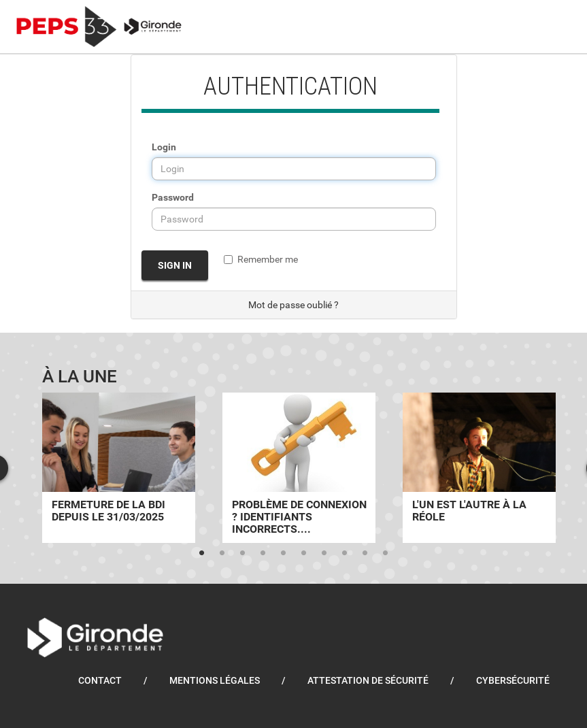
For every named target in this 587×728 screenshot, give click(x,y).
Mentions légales (215, 680)
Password (173, 197)
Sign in (175, 265)
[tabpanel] (119, 468)
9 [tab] (365, 553)
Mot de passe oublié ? (293, 305)
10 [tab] (386, 553)
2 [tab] (222, 553)
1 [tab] (202, 553)
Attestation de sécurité (368, 680)
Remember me (261, 259)
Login (164, 147)
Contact (100, 680)
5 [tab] (284, 553)
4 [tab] (263, 553)
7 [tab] (324, 553)
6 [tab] (304, 553)
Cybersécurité (513, 680)
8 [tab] (345, 553)
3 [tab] (243, 553)
